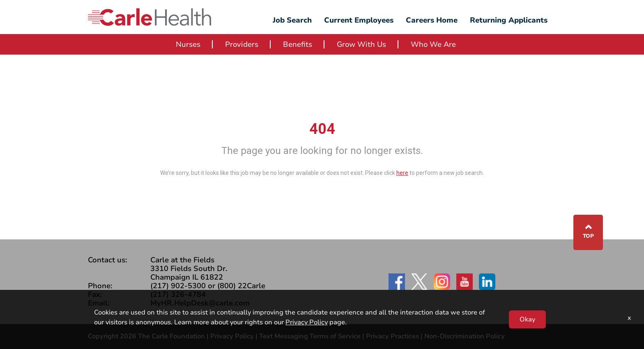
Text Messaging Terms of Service (310, 336)
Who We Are (433, 44)
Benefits (298, 44)
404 (322, 129)
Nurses (188, 44)
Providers (242, 44)
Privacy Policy (232, 336)
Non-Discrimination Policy (465, 336)
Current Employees (359, 20)
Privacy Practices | (395, 336)
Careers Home (432, 20)
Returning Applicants (509, 20)
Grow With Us (361, 44)
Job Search (292, 20)
